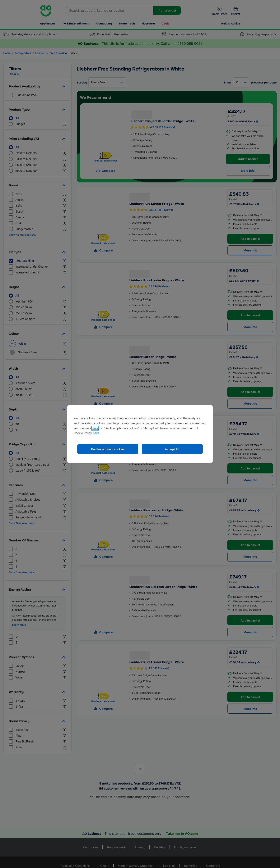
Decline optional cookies (108, 449)
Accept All (172, 449)
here (95, 428)
